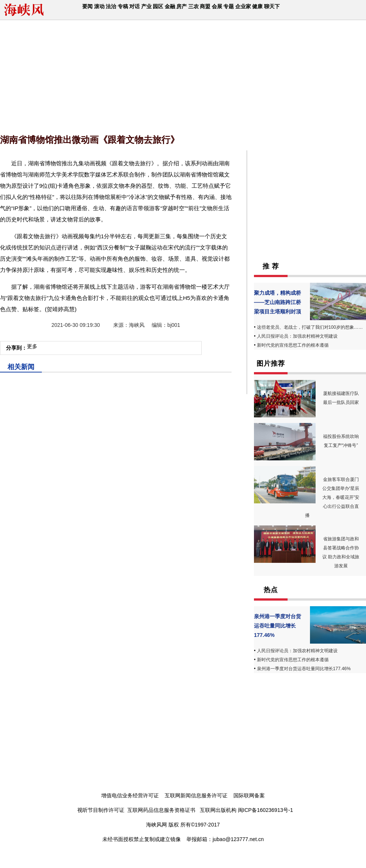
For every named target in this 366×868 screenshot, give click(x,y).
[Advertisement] (92, 75)
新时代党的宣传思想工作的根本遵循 (293, 345)
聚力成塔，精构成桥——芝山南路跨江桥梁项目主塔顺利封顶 (277, 302)
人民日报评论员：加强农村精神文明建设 (297, 336)
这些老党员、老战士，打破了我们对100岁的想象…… (310, 327)
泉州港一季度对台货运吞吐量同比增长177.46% (277, 626)
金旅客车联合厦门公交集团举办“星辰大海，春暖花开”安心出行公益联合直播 (332, 497)
